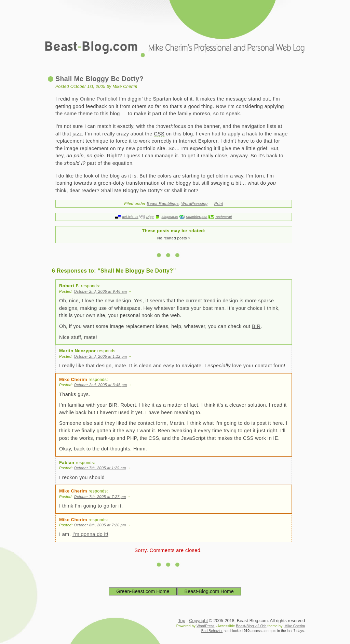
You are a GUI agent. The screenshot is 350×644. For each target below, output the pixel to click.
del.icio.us (130, 217)
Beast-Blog (251, 626)
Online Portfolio (98, 99)
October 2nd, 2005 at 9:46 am (100, 291)
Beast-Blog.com (175, 34)
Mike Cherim (73, 379)
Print (219, 203)
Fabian (67, 463)
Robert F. (69, 286)
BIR (256, 326)
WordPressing (194, 203)
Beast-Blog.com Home (209, 591)
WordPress (206, 626)
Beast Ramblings (163, 203)
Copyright (198, 621)
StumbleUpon (197, 217)
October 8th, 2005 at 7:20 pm (100, 525)
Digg (150, 217)
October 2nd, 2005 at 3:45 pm (100, 385)
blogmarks (170, 217)
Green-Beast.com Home (143, 591)
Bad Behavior (212, 631)
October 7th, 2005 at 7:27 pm (100, 497)
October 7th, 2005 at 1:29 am (100, 468)
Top (182, 621)
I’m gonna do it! (90, 534)
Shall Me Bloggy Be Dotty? (99, 79)
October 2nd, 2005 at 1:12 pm (100, 356)
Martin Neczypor (77, 351)
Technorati (224, 217)
